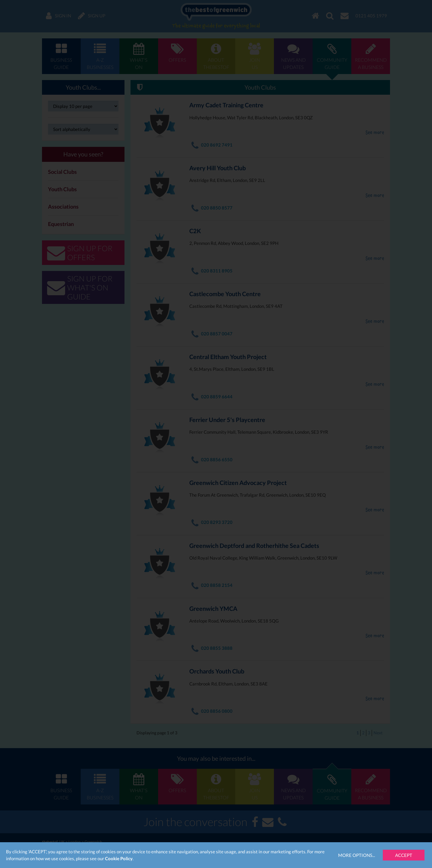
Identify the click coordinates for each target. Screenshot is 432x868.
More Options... (357, 855)
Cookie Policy (119, 858)
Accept (404, 855)
